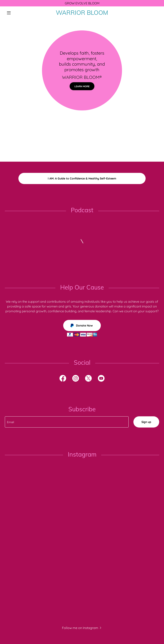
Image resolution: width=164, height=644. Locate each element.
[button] (16, 13)
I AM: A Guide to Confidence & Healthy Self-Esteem (82, 178)
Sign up (146, 422)
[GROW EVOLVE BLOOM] (82, 3)
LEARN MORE (82, 86)
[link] (82, 14)
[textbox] (67, 422)
